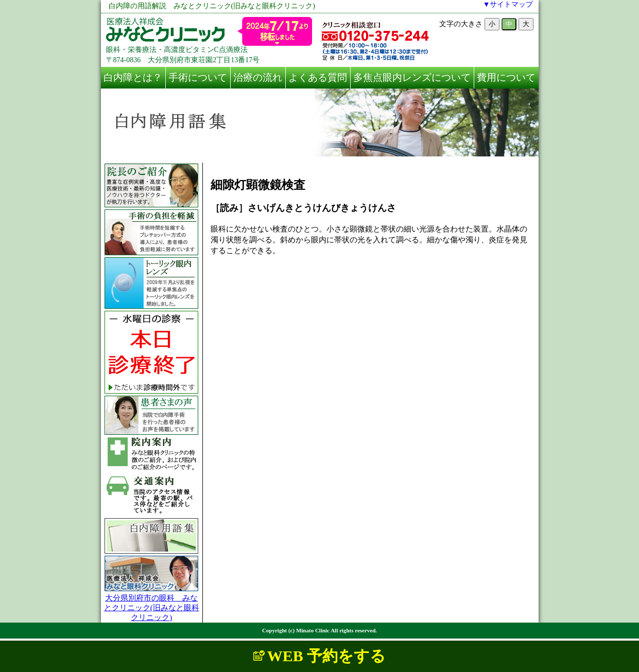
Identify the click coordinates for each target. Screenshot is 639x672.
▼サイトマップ (508, 4)
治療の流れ (258, 77)
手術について (198, 77)
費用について (506, 77)
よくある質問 (318, 77)
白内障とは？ (133, 77)
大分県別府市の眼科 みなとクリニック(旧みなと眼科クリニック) (152, 608)
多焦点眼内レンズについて (412, 77)
